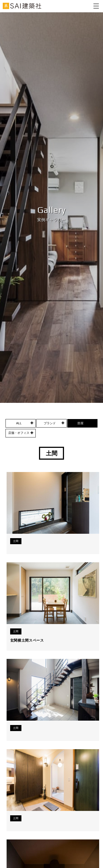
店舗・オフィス (19, 433)
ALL (19, 423)
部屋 (80, 423)
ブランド (50, 423)
